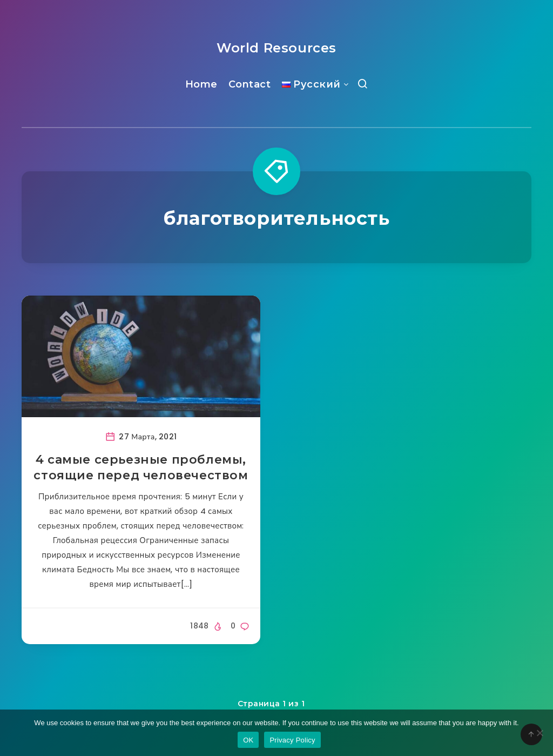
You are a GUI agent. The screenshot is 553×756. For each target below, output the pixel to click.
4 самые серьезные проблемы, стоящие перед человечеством (141, 468)
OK (248, 740)
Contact (250, 84)
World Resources (276, 48)
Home (201, 84)
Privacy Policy (292, 740)
